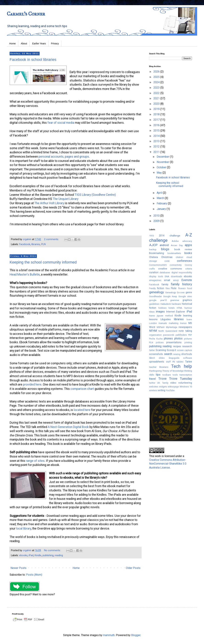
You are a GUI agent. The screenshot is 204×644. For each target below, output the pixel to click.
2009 (157, 221)
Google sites (185, 296)
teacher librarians (159, 367)
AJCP (153, 245)
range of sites (35, 461)
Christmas (167, 257)
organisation (155, 335)
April (160, 193)
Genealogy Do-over (175, 292)
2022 (157, 93)
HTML (180, 308)
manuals (163, 323)
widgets (163, 387)
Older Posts (133, 568)
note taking (185, 331)
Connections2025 (158, 265)
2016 (157, 125)
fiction (161, 288)
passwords (169, 335)
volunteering (185, 383)
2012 (157, 147)
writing (162, 390)
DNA (167, 276)
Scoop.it (171, 350)
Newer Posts (18, 568)
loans (189, 319)
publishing (48, 555)
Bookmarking (157, 253)
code (167, 261)
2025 (157, 77)
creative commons (170, 269)
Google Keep (170, 296)
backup (153, 249)
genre (189, 292)
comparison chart (82, 389)
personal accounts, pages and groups (64, 157)
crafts (152, 269)
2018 (157, 114)
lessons (153, 319)
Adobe (175, 241)
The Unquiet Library (66, 199)
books (188, 253)
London (153, 323)
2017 (157, 120)
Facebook (25, 244)
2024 (157, 82)
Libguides (166, 319)
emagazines (155, 280)
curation (154, 273)
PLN (43, 244)
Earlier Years (39, 43)
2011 (157, 152)
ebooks (23, 555)
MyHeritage (172, 327)
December (163, 157)
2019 (157, 109)
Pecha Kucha (156, 339)
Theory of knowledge (173, 371)
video (173, 383)
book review (183, 249)
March (161, 198)
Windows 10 (186, 387)
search (168, 354)
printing (188, 342)
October (162, 167)
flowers (182, 288)
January (162, 209)
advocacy (187, 241)
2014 (157, 136)
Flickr (174, 288)
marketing (174, 323)
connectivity (176, 265)
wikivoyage (173, 387)
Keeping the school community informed (43, 262)
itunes (152, 316)
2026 (157, 72)
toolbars (167, 375)
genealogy (157, 292)
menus (183, 323)
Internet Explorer (176, 312)
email (167, 280)
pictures (188, 339)
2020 (157, 104)
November (163, 162)
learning (188, 316)
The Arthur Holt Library (50, 203)
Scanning (161, 350)
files (168, 288)
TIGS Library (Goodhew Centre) (95, 195)
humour (188, 308)
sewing (177, 354)
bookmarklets (174, 253)
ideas (152, 312)
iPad (31, 555)
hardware (176, 304)
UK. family (163, 383)
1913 (152, 236)
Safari (152, 350)
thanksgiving (155, 371)
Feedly (152, 288)
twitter (152, 383)
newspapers (185, 327)
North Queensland (168, 331)
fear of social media (61, 123)
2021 (157, 98)
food (190, 288)
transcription (186, 375)
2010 (157, 216)
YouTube (170, 390)
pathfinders (181, 335)
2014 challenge (170, 236)
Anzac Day (177, 245)
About (24, 43)
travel (152, 379)
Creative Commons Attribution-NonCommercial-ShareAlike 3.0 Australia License (168, 464)
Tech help (182, 366)
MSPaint (161, 327)
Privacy (55, 43)
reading (59, 555)
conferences (184, 261)
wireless (153, 390)
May (160, 173)
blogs (165, 249)
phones (168, 338)
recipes (177, 346)
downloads (177, 276)
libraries (36, 244)
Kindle (38, 555)
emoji (176, 280)
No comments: (53, 550)
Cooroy (188, 265)
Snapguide (174, 358)
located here (82, 410)
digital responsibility (182, 273)
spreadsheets (157, 362)
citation (179, 257)
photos (178, 338)
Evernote (187, 280)
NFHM (153, 331)
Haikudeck (166, 304)
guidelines (154, 304)
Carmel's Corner (26, 14)
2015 (157, 131)
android (164, 245)
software (188, 358)
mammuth (109, 635)
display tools (156, 276)
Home (12, 43)
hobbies (163, 308)
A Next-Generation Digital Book (68, 427)
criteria (189, 269)
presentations (174, 342)
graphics (187, 300)
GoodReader (155, 296)
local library (24, 529)
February (162, 203)
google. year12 (158, 300)
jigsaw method (165, 316)
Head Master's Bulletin (25, 274)
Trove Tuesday (181, 379)
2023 (157, 88)
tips (158, 375)
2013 (157, 141)
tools (175, 375)
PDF (190, 335)
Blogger (136, 635)
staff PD (170, 362)
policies (160, 342)
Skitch (152, 358)
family (165, 285)
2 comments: (52, 239)
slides (162, 358)
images (160, 312)
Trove (162, 379)
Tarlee (189, 362)
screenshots (156, 354)
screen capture (185, 350)
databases (165, 273)
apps (188, 245)
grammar (175, 300)
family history (181, 284)
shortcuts (187, 354)
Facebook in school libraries (33, 60)
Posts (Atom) (34, 575)
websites (154, 387)
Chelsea (154, 257)
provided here (32, 384)
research (187, 346)
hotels (172, 308)
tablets (180, 362)
